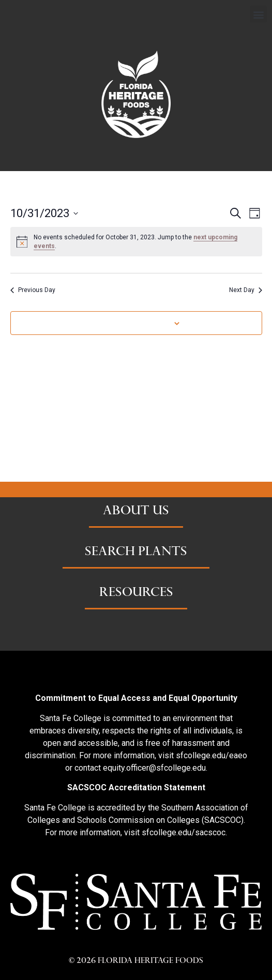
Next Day (246, 290)
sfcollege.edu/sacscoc (184, 832)
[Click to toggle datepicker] (44, 213)
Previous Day (33, 290)
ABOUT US (136, 512)
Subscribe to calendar (131, 323)
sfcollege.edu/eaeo (211, 755)
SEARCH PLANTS (136, 553)
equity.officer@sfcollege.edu (154, 768)
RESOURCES (136, 593)
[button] (258, 14)
